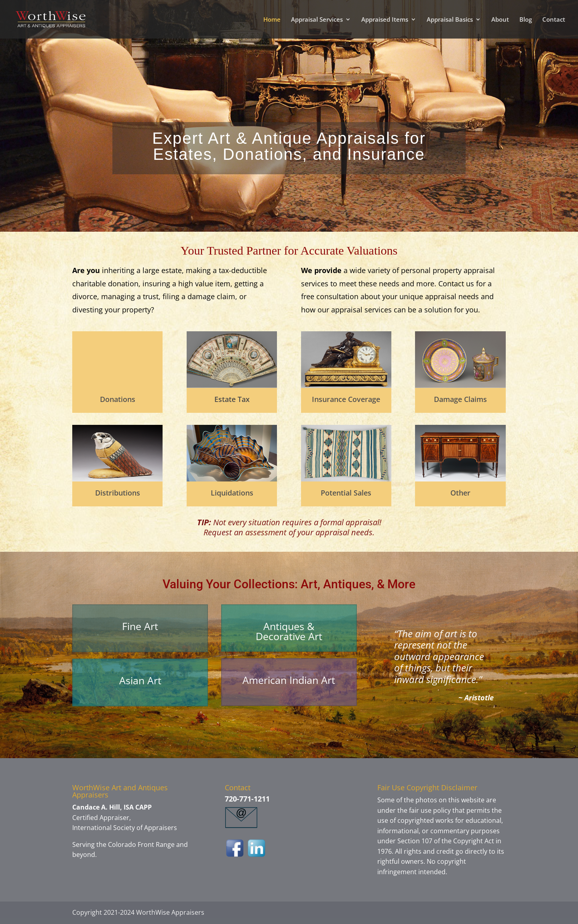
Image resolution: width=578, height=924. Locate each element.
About (500, 20)
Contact (554, 20)
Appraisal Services (317, 20)
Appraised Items (385, 20)
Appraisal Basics (450, 20)
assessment (265, 532)
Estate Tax (232, 399)
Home (272, 20)
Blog (526, 20)
